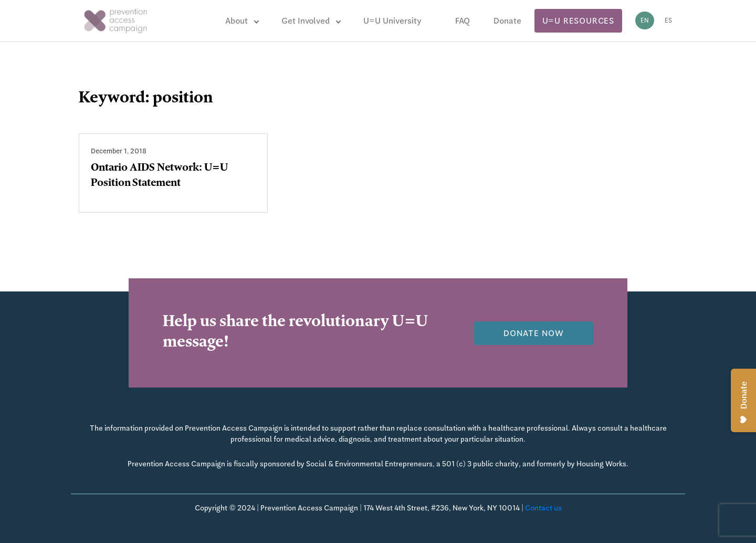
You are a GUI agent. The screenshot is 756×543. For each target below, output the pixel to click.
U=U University (392, 21)
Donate (507, 21)
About (237, 21)
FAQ (463, 21)
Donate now (534, 333)
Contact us (543, 508)
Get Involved (306, 21)
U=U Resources (578, 21)
